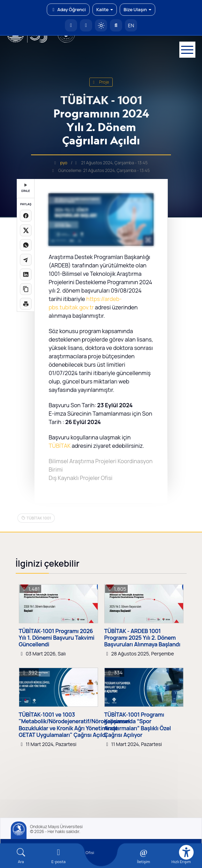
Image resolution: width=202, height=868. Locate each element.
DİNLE (26, 188)
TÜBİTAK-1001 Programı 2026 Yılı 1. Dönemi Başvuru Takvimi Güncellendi (57, 638)
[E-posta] (86, 25)
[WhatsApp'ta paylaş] (26, 245)
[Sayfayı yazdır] (26, 304)
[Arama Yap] (116, 25)
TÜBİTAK (59, 446)
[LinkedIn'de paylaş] (26, 274)
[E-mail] (59, 856)
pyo (64, 163)
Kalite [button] (105, 9)
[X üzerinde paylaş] (26, 230)
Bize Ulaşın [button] (137, 9)
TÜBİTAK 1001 (39, 518)
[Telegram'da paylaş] (26, 260)
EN (131, 25)
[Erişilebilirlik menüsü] (186, 852)
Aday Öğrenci (68, 9)
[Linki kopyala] (26, 289)
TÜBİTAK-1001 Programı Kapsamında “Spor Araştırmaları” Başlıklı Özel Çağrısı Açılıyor (138, 725)
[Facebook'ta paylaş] (26, 216)
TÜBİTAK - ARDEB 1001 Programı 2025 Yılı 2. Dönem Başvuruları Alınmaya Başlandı (142, 638)
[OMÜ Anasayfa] (71, 25)
